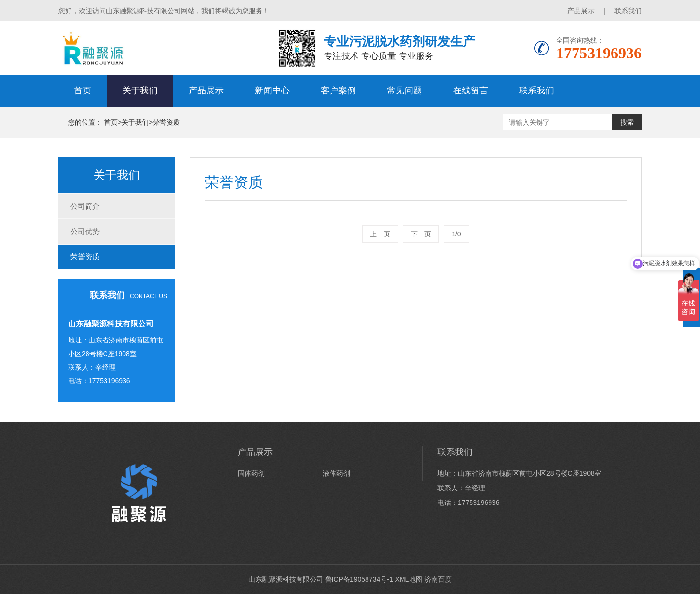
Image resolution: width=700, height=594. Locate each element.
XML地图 (409, 579)
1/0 (456, 234)
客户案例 (338, 90)
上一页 (380, 234)
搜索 (627, 122)
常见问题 (404, 90)
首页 (83, 90)
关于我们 (140, 90)
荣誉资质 (166, 122)
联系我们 (628, 11)
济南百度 (438, 579)
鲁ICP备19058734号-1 (359, 579)
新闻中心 (272, 90)
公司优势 (85, 231)
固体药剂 (251, 473)
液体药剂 (336, 473)
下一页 (421, 234)
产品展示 (581, 11)
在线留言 (471, 90)
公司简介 (85, 206)
